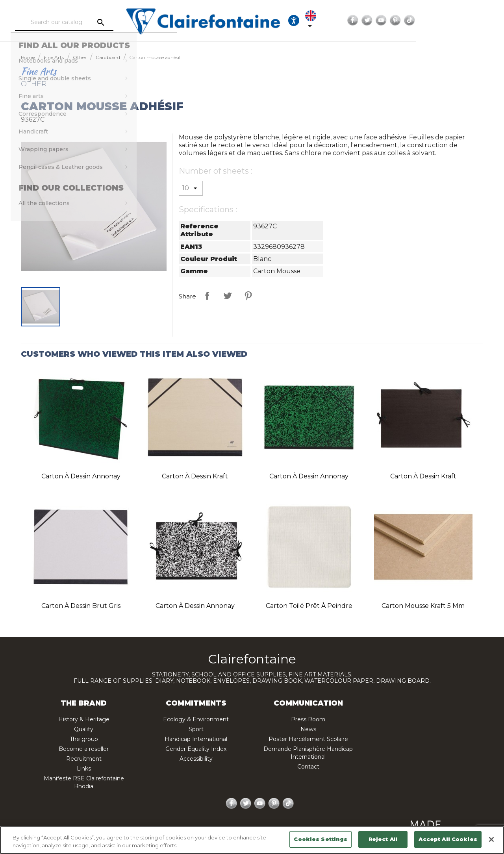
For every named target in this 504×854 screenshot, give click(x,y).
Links (84, 769)
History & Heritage (84, 719)
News (308, 729)
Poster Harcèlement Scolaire (308, 739)
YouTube (450, 20)
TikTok (479, 20)
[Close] (491, 839)
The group (84, 739)
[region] (252, 840)
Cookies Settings (321, 839)
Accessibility (196, 759)
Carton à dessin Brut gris (81, 606)
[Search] (85, 22)
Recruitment (84, 759)
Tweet (228, 296)
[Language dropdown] (387, 20)
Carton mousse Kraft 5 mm (423, 606)
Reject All (383, 839)
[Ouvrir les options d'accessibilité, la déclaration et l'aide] (363, 20)
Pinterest (465, 20)
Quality (84, 729)
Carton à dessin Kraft (195, 476)
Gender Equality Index (196, 749)
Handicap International (196, 739)
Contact (308, 767)
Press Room (308, 719)
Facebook (422, 20)
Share (207, 296)
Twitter (436, 20)
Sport (196, 729)
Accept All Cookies (448, 839)
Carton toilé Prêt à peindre (309, 606)
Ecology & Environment (196, 719)
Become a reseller (84, 749)
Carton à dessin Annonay (81, 476)
